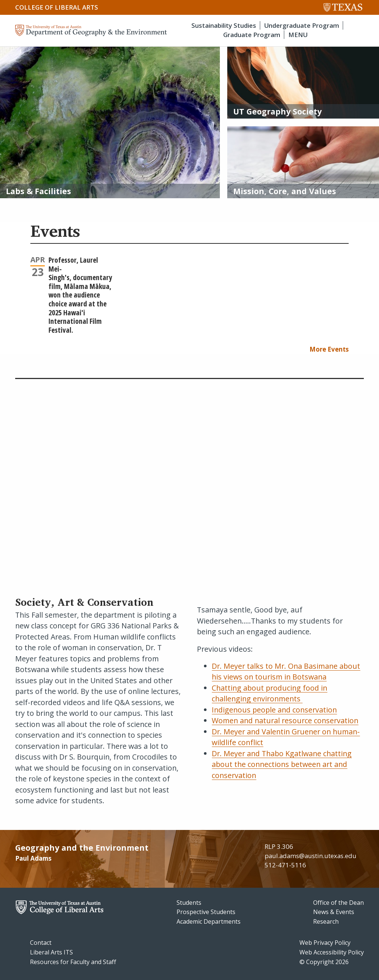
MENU (298, 35)
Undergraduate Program (302, 25)
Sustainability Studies (224, 25)
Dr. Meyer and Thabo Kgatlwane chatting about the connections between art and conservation (282, 764)
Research (326, 921)
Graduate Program (252, 35)
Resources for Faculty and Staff (73, 962)
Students (189, 903)
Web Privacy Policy (325, 943)
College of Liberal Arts (57, 7)
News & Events (334, 912)
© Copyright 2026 (324, 962)
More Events (329, 349)
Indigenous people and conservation (274, 710)
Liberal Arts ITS (51, 952)
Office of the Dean (338, 903)
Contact (41, 943)
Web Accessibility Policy (332, 952)
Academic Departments (209, 921)
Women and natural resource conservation (285, 720)
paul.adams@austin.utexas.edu (311, 856)
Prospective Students (206, 912)
